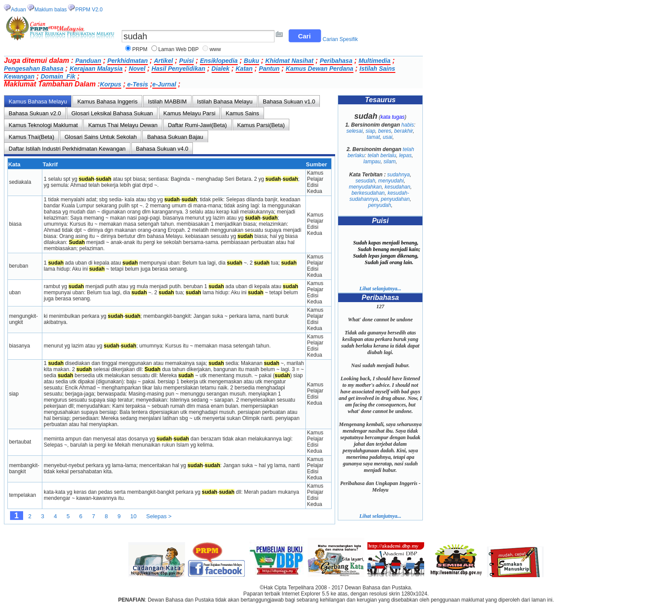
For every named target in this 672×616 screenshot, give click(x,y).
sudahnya (398, 175)
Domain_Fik (58, 76)
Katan (244, 69)
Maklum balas (51, 10)
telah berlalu (382, 155)
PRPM (140, 49)
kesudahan (398, 187)
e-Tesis (137, 84)
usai (387, 137)
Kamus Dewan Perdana (320, 69)
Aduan (19, 10)
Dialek (221, 69)
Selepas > (159, 516)
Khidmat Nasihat (289, 61)
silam (390, 162)
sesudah (365, 181)
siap (370, 131)
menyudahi (391, 181)
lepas (406, 155)
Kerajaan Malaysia (96, 69)
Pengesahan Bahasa (34, 69)
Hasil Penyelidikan (178, 69)
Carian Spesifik (340, 39)
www (215, 49)
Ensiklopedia (219, 61)
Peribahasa (336, 61)
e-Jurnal (164, 84)
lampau (372, 162)
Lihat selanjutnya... (380, 289)
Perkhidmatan (128, 61)
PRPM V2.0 (89, 10)
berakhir (403, 131)
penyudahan (395, 199)
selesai (355, 131)
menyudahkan (365, 187)
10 (134, 516)
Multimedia (375, 61)
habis (408, 125)
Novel (137, 69)
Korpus (111, 84)
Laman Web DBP (179, 49)
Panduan (88, 61)
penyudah (379, 205)
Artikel (164, 61)
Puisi (187, 61)
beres (384, 131)
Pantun (269, 69)
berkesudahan (368, 193)
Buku (252, 61)
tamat (373, 137)
